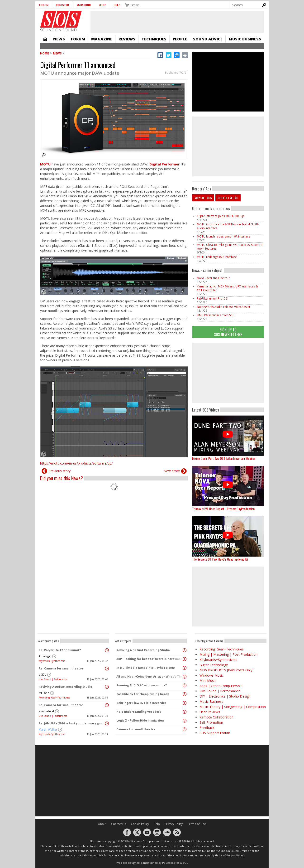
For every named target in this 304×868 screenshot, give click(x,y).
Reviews (127, 39)
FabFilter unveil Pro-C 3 (212, 298)
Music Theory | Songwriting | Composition (233, 707)
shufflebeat (46, 711)
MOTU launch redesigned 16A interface (223, 236)
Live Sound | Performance (53, 679)
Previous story (59, 471)
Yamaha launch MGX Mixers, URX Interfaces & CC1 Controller (227, 288)
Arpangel (45, 656)
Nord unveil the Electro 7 (213, 278)
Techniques (154, 39)
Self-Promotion (211, 722)
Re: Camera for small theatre (61, 668)
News (59, 39)
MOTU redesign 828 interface (217, 257)
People (180, 39)
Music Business (245, 39)
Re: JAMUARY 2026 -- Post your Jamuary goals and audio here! (72, 723)
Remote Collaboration (216, 717)
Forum (78, 39)
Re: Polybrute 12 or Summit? (60, 650)
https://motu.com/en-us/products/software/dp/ (76, 463)
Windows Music (211, 675)
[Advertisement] (228, 373)
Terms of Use (197, 824)
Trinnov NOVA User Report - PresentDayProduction (223, 509)
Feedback (207, 728)
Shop (102, 5)
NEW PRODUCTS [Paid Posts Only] (226, 670)
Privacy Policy (174, 824)
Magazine (102, 39)
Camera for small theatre (136, 729)
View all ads (203, 198)
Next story (172, 471)
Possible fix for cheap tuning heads (143, 694)
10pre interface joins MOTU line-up (221, 216)
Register (62, 5)
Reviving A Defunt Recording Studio (65, 687)
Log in (44, 5)
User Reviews (210, 712)
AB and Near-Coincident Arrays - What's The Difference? (150, 676)
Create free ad (228, 198)
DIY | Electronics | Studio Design (225, 696)
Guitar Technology (214, 665)
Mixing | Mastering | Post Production (228, 654)
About (102, 824)
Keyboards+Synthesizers (52, 661)
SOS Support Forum (215, 733)
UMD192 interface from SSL (215, 315)
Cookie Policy (140, 824)
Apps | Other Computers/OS (221, 686)
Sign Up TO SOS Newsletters (228, 332)
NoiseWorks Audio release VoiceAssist (223, 307)
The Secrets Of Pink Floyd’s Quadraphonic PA (220, 559)
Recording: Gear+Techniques (54, 698)
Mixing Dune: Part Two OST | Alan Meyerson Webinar (224, 458)
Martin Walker (48, 730)
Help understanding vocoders (139, 712)
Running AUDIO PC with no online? (142, 685)
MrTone (44, 693)
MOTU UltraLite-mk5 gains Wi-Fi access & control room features (230, 247)
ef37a (43, 675)
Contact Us (119, 824)
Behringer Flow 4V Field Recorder (141, 703)
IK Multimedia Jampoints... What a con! (146, 668)
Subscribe (84, 5)
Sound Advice (208, 39)
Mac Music (208, 681)
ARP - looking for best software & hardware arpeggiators (150, 659)
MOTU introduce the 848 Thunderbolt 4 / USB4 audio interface (228, 226)
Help (117, 5)
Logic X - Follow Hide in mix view (140, 720)
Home (45, 39)
